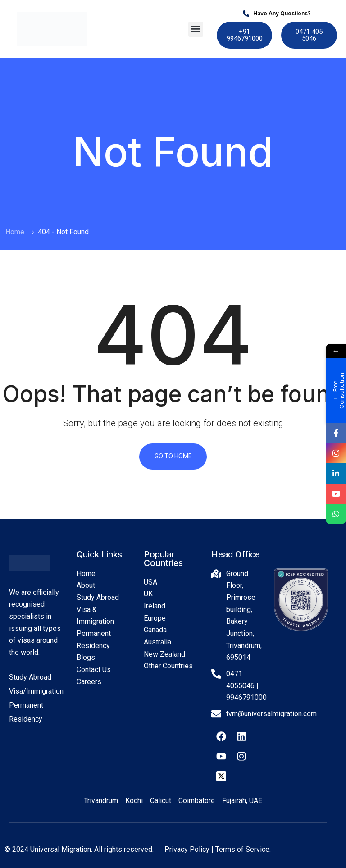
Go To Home (173, 457)
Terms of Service (242, 850)
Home (15, 232)
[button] (196, 29)
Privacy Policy (187, 850)
